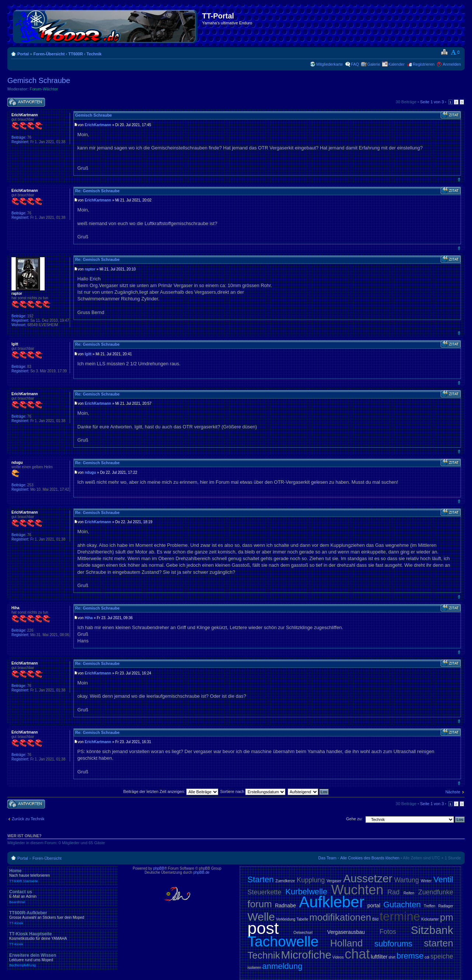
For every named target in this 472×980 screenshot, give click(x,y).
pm (447, 917)
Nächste (453, 792)
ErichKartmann (98, 125)
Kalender (396, 64)
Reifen (409, 893)
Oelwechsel (303, 933)
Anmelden (452, 64)
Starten (261, 879)
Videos (338, 957)
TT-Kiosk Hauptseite (63, 939)
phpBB (159, 868)
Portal (23, 54)
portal (374, 905)
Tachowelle (283, 941)
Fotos (388, 932)
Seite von (432, 102)
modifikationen (340, 917)
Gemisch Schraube (39, 80)
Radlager (446, 906)
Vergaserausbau (346, 932)
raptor (90, 269)
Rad (394, 892)
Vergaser (334, 881)
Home (63, 876)
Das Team (327, 858)
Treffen (429, 906)
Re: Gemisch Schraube (97, 191)
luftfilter (379, 957)
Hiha (89, 618)
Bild (376, 919)
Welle (261, 917)
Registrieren (424, 64)
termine (400, 916)
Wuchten (357, 890)
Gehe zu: (354, 819)
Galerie (374, 64)
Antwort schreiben (26, 102)
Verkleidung (286, 919)
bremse (410, 956)
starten (439, 943)
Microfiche (306, 955)
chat (357, 954)
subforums (393, 944)
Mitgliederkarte (329, 64)
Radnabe (286, 905)
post (263, 928)
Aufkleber (332, 902)
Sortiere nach (253, 791)
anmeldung (282, 966)
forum (260, 904)
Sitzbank (432, 930)
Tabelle (302, 919)
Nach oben (459, 180)
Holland (347, 943)
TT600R (76, 54)
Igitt (88, 354)
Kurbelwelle (306, 892)
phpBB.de (201, 872)
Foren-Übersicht (49, 54)
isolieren (254, 968)
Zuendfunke (436, 892)
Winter (426, 881)
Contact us (63, 897)
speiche (442, 956)
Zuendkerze (285, 881)
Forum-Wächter (44, 89)
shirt (392, 957)
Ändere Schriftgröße (456, 52)
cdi (427, 957)
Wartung (407, 880)
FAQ (355, 64)
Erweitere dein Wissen (63, 960)
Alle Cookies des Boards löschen (370, 858)
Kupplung (311, 880)
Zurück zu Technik (28, 819)
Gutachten (402, 905)
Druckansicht (444, 52)
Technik (94, 54)
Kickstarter (430, 919)
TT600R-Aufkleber (63, 918)
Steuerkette (264, 892)
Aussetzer (368, 878)
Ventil (443, 879)
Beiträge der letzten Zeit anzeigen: (171, 791)
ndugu (91, 472)
